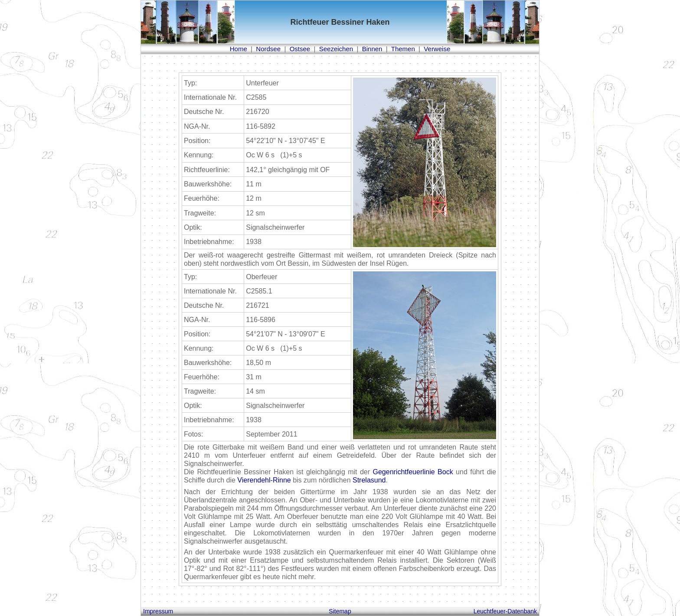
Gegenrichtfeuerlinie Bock (413, 472)
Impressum (158, 611)
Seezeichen (336, 49)
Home (239, 49)
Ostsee (300, 49)
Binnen (372, 49)
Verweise (437, 49)
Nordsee (268, 49)
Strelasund (369, 480)
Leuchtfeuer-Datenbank (505, 611)
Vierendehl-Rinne (264, 480)
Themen (403, 49)
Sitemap (340, 611)
